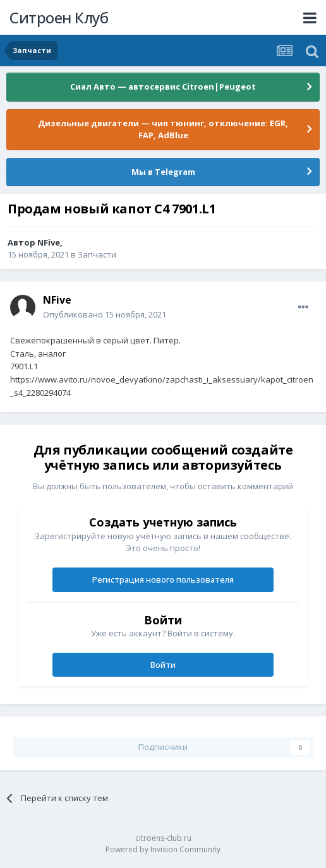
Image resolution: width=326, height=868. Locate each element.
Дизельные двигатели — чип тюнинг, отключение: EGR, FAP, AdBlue (163, 129)
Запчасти (97, 254)
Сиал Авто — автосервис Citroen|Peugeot (163, 86)
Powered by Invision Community (163, 849)
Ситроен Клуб (59, 17)
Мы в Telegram (163, 172)
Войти (163, 665)
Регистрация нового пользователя (163, 580)
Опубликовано (105, 314)
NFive (49, 242)
